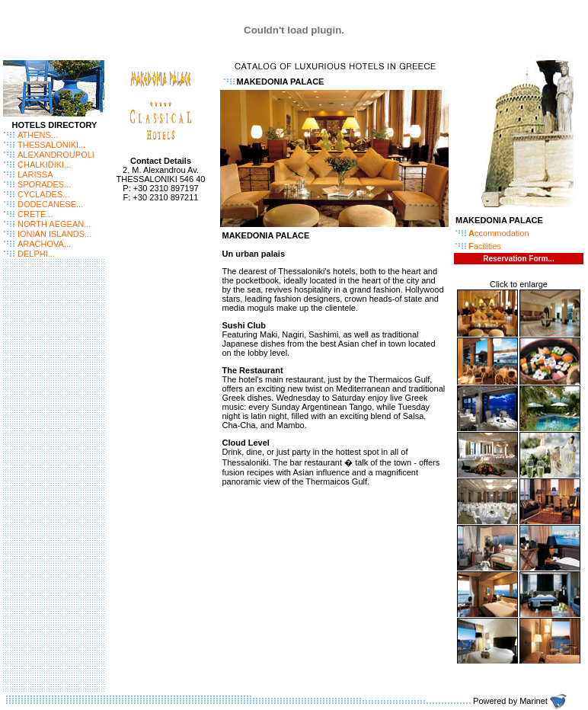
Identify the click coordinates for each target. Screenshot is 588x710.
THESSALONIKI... (51, 145)
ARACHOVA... (44, 244)
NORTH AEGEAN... (54, 224)
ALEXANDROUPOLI (56, 155)
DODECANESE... (50, 204)
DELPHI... (36, 254)
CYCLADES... (43, 194)
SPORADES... (44, 184)
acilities (485, 246)
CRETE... (35, 214)
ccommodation (499, 233)
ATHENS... (38, 135)
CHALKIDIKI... (44, 165)
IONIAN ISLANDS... (54, 234)
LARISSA (35, 174)
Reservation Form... (518, 259)
